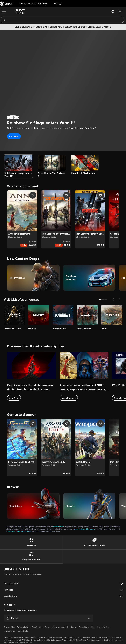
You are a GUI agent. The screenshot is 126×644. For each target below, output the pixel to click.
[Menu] (4, 12)
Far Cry (24, 531)
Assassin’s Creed (14, 531)
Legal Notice (103, 627)
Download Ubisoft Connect (33, 4)
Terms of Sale (9, 631)
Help (57, 4)
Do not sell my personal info (57, 627)
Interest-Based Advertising (83, 627)
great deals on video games (85, 529)
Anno (29, 531)
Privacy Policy (23, 627)
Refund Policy (24, 631)
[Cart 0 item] (120, 12)
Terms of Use (9, 627)
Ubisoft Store (58, 527)
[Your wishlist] (113, 12)
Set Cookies (37, 627)
